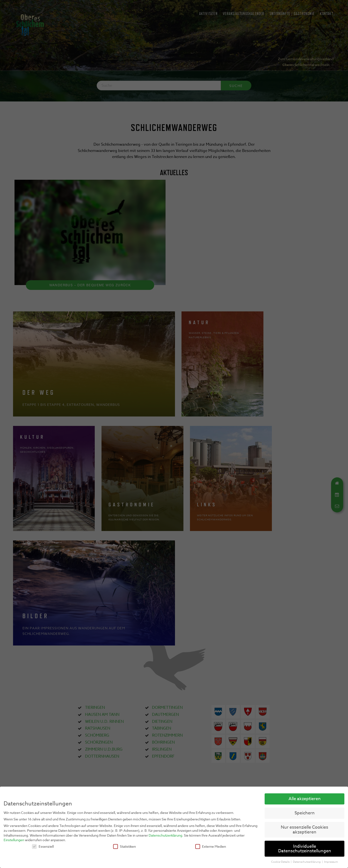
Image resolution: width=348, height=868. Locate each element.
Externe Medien (211, 846)
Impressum (331, 862)
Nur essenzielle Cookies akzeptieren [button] (304, 830)
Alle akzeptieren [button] (305, 799)
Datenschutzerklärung (165, 835)
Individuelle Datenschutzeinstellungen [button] (305, 849)
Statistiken (124, 846)
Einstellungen (14, 840)
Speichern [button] (305, 813)
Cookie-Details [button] (281, 862)
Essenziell (43, 846)
